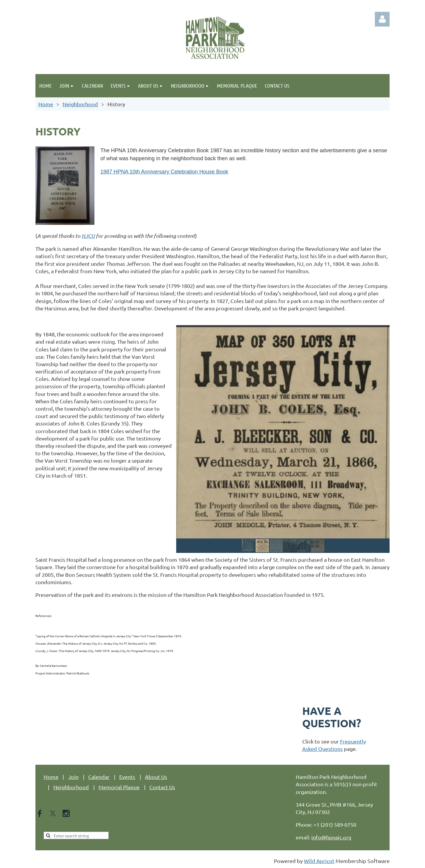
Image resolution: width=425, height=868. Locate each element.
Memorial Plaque (119, 787)
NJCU (88, 236)
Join (73, 777)
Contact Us (162, 787)
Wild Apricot (319, 861)
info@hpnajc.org (331, 837)
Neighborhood (80, 104)
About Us (156, 777)
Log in (382, 19)
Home (46, 104)
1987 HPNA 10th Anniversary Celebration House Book (164, 172)
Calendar (99, 777)
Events (127, 777)
